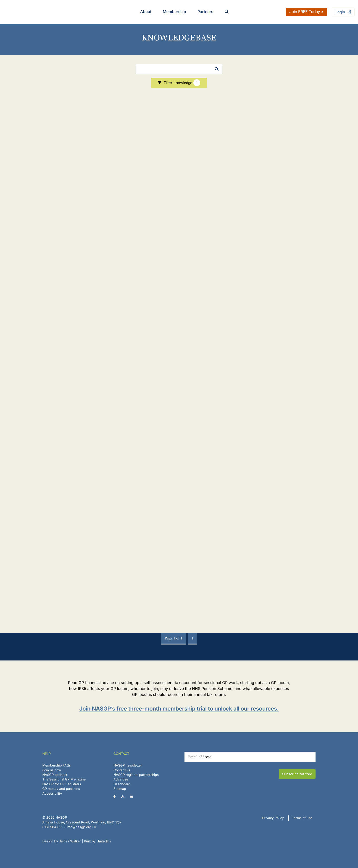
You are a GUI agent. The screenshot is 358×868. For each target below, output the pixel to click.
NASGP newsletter (128, 765)
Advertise (121, 779)
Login (340, 12)
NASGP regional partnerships (136, 775)
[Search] (179, 69)
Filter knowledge (182, 83)
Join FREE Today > (307, 12)
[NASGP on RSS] (125, 797)
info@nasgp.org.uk (81, 827)
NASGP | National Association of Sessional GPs (21, 12)
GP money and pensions (61, 789)
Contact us (122, 770)
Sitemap (120, 789)
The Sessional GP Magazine (64, 779)
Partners (205, 12)
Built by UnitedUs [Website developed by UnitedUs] (98, 841)
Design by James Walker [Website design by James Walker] (62, 841)
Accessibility (52, 794)
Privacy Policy (273, 818)
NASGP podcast (55, 775)
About (146, 12)
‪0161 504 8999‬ (54, 827)
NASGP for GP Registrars (62, 784)
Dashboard (122, 784)
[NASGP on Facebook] (116, 797)
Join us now (52, 770)
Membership (174, 12)
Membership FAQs (57, 765)
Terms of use (302, 818)
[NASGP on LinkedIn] (133, 797)
